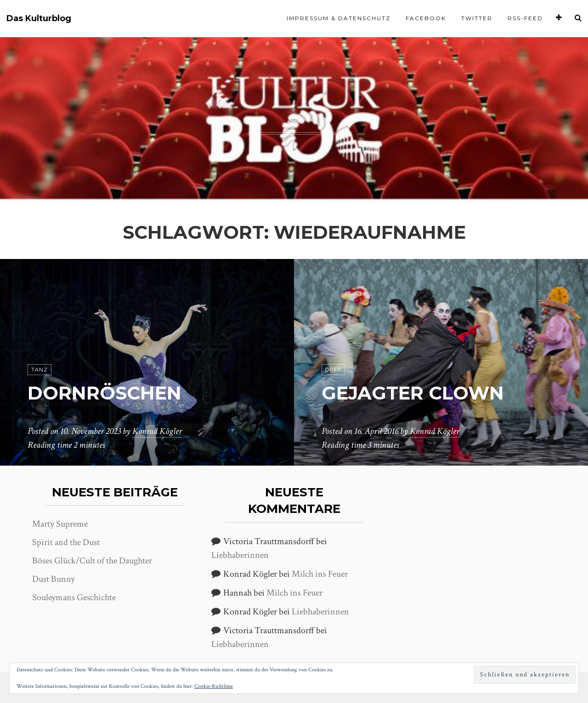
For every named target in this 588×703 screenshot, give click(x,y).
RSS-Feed (525, 18)
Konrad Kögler (157, 431)
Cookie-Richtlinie (214, 686)
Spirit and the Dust (66, 542)
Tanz (40, 370)
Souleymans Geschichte (74, 597)
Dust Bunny (54, 579)
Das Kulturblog (39, 19)
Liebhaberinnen (240, 555)
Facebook (426, 18)
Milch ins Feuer (320, 574)
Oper (333, 370)
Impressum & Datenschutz (339, 18)
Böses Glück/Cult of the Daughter (92, 561)
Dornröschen (105, 393)
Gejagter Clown (413, 393)
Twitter (477, 18)
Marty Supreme (60, 524)
